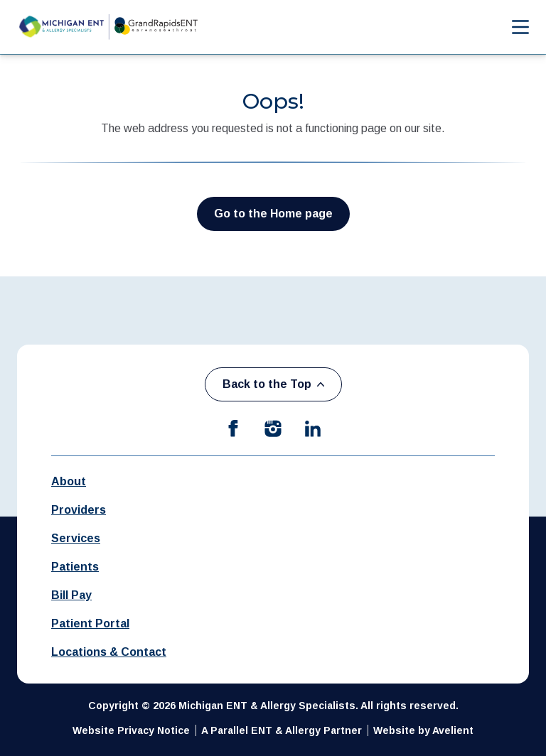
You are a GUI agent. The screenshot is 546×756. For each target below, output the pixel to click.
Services (76, 538)
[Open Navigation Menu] (513, 27)
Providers (79, 510)
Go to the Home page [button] (273, 214)
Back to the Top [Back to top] (273, 384)
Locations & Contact (109, 652)
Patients (75, 567)
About (69, 481)
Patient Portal (90, 623)
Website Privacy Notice (131, 730)
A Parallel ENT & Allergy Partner (282, 730)
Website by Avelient (423, 730)
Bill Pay (71, 595)
